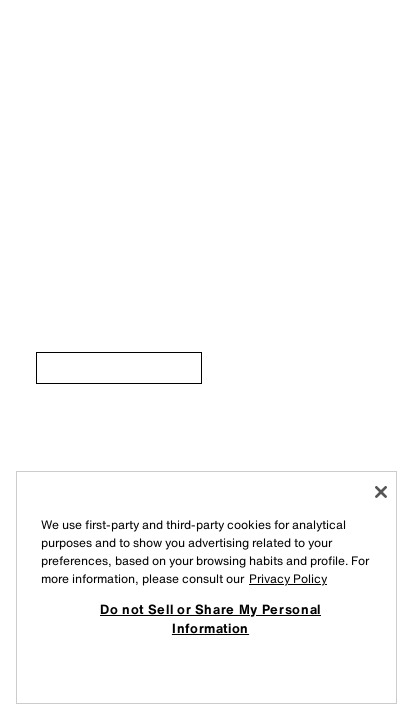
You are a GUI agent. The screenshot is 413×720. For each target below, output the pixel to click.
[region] (206, 587)
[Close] (381, 492)
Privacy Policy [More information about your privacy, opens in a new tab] (288, 578)
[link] (119, 368)
